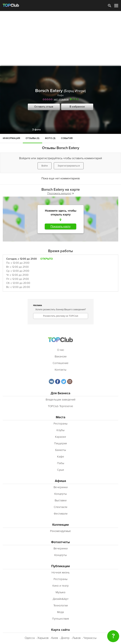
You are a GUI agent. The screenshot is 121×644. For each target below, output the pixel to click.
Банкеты (61, 450)
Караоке (61, 437)
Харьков (43, 638)
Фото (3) (50, 138)
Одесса (30, 638)
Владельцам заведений (60, 400)
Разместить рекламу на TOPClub (61, 316)
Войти (45, 166)
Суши (60, 470)
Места (61, 417)
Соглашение (61, 363)
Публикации (60, 566)
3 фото (36, 130)
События (67, 138)
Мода (60, 612)
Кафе (61, 95)
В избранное (77, 107)
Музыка (60, 592)
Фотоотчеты (60, 542)
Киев (55, 638)
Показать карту (60, 226)
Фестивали (61, 514)
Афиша (60, 481)
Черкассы (90, 638)
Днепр (65, 638)
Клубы (60, 430)
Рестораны (60, 424)
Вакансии (61, 356)
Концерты (60, 494)
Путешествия (60, 619)
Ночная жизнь (61, 572)
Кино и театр (61, 586)
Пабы (61, 463)
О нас (61, 350)
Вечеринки (61, 487)
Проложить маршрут (61, 193)
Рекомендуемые (60, 531)
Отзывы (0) (33, 138)
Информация (11, 138)
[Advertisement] (60, 39)
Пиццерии (60, 443)
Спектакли (60, 507)
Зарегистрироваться (69, 166)
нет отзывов (61, 99)
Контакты (60, 370)
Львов (76, 638)
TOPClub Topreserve (60, 406)
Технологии (61, 605)
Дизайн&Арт (61, 599)
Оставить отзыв (44, 107)
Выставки (61, 500)
